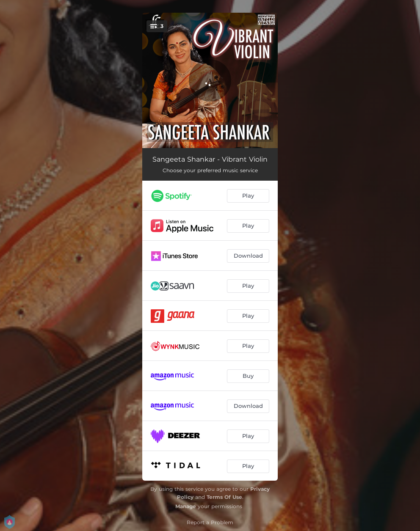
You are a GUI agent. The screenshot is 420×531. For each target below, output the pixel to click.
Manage (186, 506)
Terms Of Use (224, 497)
